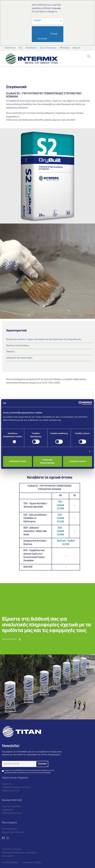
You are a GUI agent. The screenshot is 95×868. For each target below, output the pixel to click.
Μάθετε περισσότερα (13, 423)
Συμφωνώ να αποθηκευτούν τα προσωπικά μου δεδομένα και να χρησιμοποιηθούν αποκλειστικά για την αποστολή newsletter (29, 772)
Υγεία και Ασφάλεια (11, 807)
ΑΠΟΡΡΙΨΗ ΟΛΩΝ (18, 461)
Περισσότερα (9, 639)
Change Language (48, 36)
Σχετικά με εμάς (10, 829)
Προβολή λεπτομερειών (76, 451)
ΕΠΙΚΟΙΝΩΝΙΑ (31, 48)
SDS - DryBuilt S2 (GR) (60, 531)
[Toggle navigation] (84, 56)
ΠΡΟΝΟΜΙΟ (65, 48)
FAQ (21, 48)
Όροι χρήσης (8, 856)
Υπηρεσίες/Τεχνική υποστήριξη (16, 788)
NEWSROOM (10, 48)
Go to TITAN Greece (48, 48)
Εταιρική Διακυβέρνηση (13, 832)
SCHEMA (37, 863)
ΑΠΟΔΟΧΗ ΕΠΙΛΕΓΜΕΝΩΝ (47, 461)
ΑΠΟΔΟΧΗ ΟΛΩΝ (78, 461)
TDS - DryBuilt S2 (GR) (60, 505)
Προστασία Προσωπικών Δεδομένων (19, 853)
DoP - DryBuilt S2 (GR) (60, 518)
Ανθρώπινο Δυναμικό (12, 813)
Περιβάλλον (8, 810)
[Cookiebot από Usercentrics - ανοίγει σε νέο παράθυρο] (80, 403)
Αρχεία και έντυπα (11, 791)
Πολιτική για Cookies (12, 849)
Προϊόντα (7, 784)
